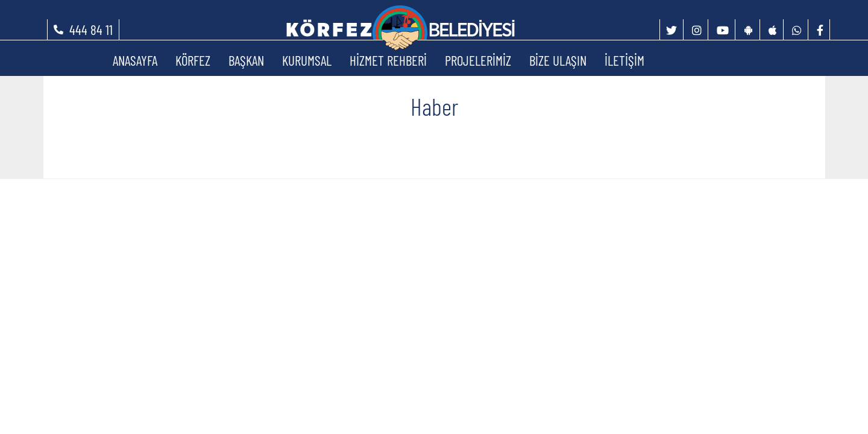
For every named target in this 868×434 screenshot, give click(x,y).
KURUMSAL (307, 60)
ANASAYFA (135, 60)
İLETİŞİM (624, 60)
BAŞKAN (246, 60)
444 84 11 (91, 30)
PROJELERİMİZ (478, 60)
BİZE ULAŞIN (558, 60)
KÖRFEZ (193, 60)
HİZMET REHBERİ (388, 60)
